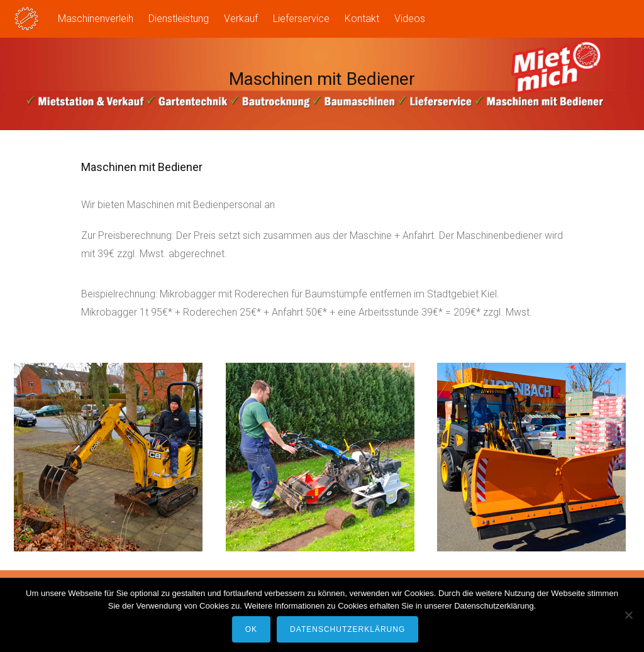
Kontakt (362, 19)
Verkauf (241, 19)
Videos (410, 19)
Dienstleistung (179, 19)
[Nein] (628, 615)
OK (251, 629)
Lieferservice (301, 19)
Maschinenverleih (96, 19)
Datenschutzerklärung (347, 629)
